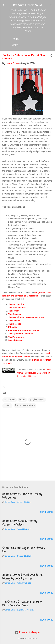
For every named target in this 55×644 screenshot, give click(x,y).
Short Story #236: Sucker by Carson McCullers (20, 523)
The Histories (15, 324)
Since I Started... (16, 340)
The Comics (14, 321)
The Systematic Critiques (20, 334)
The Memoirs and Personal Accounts (26, 317)
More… (16, 45)
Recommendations (25, 406)
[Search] (51, 6)
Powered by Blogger (27, 633)
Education (13, 327)
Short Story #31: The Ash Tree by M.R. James (22, 496)
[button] (51, 56)
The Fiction (14, 311)
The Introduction (16, 304)
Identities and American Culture (24, 330)
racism (7, 406)
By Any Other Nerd (27, 5)
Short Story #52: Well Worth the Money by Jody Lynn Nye (22, 577)
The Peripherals (16, 337)
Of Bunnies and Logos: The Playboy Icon (24, 550)
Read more (46, 512)
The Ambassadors (17, 308)
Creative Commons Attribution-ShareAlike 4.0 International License (35, 373)
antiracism (10, 400)
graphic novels (37, 400)
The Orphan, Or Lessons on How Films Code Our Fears (22, 604)
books (22, 400)
